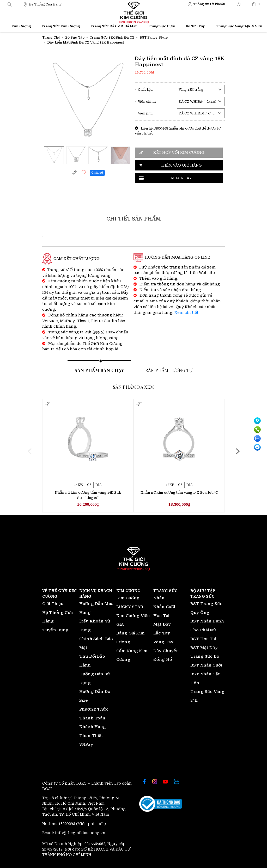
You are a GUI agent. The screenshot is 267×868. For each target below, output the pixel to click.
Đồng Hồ (163, 659)
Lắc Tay (162, 633)
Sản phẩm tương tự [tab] (169, 370)
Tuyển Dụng (56, 630)
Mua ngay (181, 178)
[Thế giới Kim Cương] (42, 4)
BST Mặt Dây (204, 648)
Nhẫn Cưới (164, 607)
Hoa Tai (161, 616)
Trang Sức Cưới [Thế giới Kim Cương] (162, 26)
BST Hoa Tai (203, 639)
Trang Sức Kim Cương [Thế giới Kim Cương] (61, 26)
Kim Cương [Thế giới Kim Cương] (21, 26)
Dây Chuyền (166, 651)
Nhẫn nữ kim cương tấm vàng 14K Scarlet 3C (179, 493)
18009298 (67, 824)
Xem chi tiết (186, 313)
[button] (10, 4)
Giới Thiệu (53, 604)
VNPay (86, 744)
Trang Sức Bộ (205, 656)
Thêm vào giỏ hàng (181, 165)
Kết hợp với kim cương (179, 153)
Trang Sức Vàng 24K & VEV (239, 26)
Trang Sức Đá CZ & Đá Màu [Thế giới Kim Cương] (114, 26)
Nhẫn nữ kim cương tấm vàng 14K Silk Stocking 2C (88, 495)
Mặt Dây (162, 624)
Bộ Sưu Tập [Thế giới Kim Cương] (196, 26)
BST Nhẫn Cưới (206, 665)
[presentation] (29, 451)
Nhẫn (159, 598)
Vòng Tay (163, 642)
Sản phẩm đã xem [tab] (133, 387)
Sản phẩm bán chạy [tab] (99, 370)
